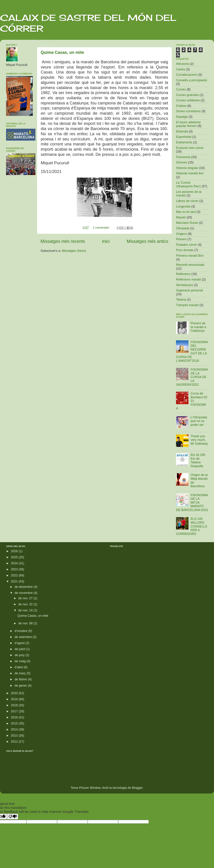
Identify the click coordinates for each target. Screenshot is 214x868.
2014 (15, 729)
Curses (181, 89)
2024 (15, 563)
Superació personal (189, 290)
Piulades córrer (186, 245)
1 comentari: (102, 228)
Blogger (137, 788)
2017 (15, 711)
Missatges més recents (63, 241)
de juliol (20, 649)
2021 (15, 581)
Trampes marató (187, 305)
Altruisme (183, 64)
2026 (15, 551)
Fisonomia (183, 157)
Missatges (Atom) (74, 251)
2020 (15, 693)
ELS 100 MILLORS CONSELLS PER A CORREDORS (192, 526)
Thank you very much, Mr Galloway (199, 440)
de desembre (24, 587)
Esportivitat (184, 137)
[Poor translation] (13, 817)
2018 (15, 705)
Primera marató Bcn (190, 256)
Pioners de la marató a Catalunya (198, 327)
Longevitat (183, 206)
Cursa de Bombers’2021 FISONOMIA (192, 401)
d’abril (19, 667)
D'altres (181, 106)
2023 (15, 569)
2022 (15, 575)
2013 (15, 736)
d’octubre (21, 631)
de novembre (24, 593)
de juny (20, 655)
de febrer (21, 679)
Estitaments (184, 142)
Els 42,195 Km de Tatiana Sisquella (198, 460)
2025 (15, 557)
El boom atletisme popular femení (188, 124)
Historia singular (187, 168)
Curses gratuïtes (187, 95)
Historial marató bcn (190, 173)
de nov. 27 (26, 598)
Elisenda (182, 131)
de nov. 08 (26, 623)
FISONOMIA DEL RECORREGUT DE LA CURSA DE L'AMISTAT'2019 (192, 351)
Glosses (182, 162)
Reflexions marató (189, 279)
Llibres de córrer (187, 201)
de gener (21, 686)
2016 (15, 717)
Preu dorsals (185, 250)
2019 (15, 699)
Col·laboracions (187, 75)
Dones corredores (188, 111)
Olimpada (183, 228)
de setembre (24, 637)
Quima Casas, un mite (62, 52)
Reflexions (183, 274)
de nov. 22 (26, 604)
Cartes (181, 69)
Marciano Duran (187, 223)
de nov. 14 (26, 610)
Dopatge (182, 117)
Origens (181, 234)
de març (21, 673)
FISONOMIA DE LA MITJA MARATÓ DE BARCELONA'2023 (192, 503)
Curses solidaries (188, 100)
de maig (20, 661)
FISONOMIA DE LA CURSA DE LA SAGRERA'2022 (192, 377)
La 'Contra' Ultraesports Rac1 (188, 185)
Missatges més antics (147, 241)
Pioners (181, 239)
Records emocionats (190, 265)
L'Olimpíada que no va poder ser (199, 421)
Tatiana (181, 300)
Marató (181, 217)
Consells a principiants (192, 80)
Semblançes (185, 285)
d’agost (20, 643)
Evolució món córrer (190, 148)
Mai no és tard (186, 212)
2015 (15, 723)
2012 (15, 742)
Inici (106, 241)
